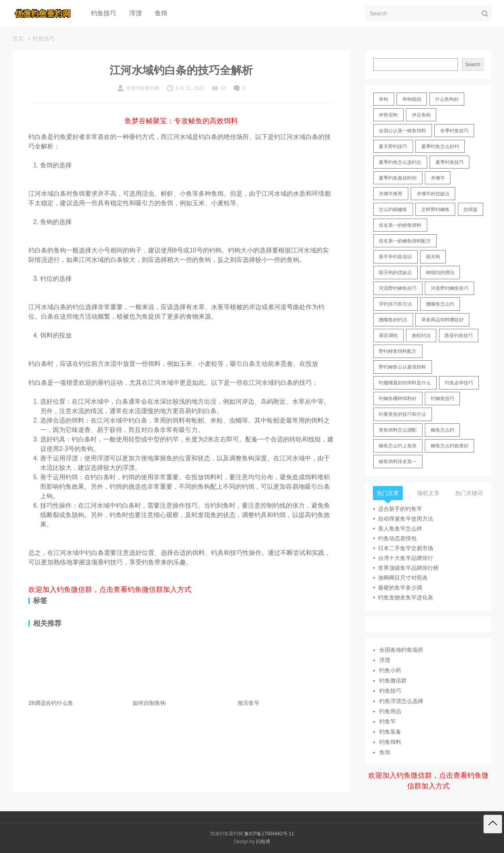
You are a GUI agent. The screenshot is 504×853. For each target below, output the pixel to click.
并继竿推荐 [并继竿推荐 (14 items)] (391, 194)
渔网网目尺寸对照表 (403, 578)
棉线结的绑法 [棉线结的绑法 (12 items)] (440, 273)
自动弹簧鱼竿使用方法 (406, 519)
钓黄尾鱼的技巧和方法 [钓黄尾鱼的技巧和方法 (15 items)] (402, 414)
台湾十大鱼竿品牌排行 (406, 558)
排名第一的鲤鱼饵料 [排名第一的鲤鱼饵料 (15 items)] (400, 225)
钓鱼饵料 (390, 742)
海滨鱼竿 (248, 703)
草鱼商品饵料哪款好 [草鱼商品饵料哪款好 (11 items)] (443, 320)
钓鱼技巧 (104, 13)
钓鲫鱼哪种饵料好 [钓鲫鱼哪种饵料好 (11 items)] (398, 399)
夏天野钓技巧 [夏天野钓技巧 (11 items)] (393, 146)
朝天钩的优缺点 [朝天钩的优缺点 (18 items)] (395, 273)
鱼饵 (161, 13)
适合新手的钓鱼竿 (400, 509)
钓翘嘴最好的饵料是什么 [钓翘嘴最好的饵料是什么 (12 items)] (405, 383)
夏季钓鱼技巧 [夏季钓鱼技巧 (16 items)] (450, 162)
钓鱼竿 (387, 721)
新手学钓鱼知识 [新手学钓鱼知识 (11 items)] (395, 257)
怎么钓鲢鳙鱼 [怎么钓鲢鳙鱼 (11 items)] (393, 210)
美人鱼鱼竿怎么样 (400, 528)
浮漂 (135, 13)
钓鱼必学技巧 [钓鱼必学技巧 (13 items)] (459, 383)
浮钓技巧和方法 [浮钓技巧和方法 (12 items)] (395, 304)
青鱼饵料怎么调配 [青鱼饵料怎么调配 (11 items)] (398, 430)
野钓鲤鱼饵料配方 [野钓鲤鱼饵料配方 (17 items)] (398, 351)
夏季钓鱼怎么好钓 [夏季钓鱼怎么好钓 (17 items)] (440, 146)
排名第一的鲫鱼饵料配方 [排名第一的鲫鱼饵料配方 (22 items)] (405, 241)
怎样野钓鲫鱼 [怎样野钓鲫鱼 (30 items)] (435, 210)
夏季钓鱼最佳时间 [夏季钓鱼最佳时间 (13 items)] (398, 178)
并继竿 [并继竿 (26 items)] (438, 178)
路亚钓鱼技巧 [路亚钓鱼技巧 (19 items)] (459, 336)
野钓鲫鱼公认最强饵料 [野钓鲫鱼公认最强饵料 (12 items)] (402, 367)
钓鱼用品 (390, 711)
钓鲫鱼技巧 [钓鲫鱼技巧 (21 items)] (443, 399)
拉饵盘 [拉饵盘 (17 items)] (471, 210)
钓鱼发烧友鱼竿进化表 (406, 597)
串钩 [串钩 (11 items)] (384, 99)
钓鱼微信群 (393, 681)
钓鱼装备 (390, 732)
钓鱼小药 (390, 670)
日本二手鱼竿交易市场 (406, 548)
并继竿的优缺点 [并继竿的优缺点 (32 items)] (433, 194)
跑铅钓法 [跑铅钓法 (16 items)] (421, 336)
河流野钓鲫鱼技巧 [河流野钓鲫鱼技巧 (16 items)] (398, 288)
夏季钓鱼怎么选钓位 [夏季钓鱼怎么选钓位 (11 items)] (400, 162)
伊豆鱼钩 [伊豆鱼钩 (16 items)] (421, 115)
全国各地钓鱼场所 (401, 650)
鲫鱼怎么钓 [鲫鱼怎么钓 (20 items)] (443, 430)
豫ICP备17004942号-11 (269, 834)
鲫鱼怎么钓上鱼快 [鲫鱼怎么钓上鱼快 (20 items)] (398, 446)
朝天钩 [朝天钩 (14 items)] (433, 257)
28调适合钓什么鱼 (51, 703)
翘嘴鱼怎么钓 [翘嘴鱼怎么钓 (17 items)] (440, 304)
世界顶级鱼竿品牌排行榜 (408, 568)
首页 (18, 39)
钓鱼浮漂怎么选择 (401, 701)
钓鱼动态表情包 (397, 538)
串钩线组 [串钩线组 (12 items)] (412, 99)
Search (472, 65)
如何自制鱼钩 (149, 703)
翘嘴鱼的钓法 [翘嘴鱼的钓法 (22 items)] (393, 320)
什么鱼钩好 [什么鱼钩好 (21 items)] (447, 99)
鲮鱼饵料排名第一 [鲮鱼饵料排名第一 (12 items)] (398, 462)
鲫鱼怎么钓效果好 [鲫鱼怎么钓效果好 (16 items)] (450, 446)
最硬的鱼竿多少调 (400, 588)
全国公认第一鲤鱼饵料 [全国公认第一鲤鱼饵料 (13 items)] (402, 131)
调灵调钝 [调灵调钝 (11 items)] (388, 336)
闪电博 (263, 842)
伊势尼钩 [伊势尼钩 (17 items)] (388, 115)
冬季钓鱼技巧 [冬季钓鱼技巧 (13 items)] (454, 131)
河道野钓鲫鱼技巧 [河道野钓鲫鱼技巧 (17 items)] (450, 288)
